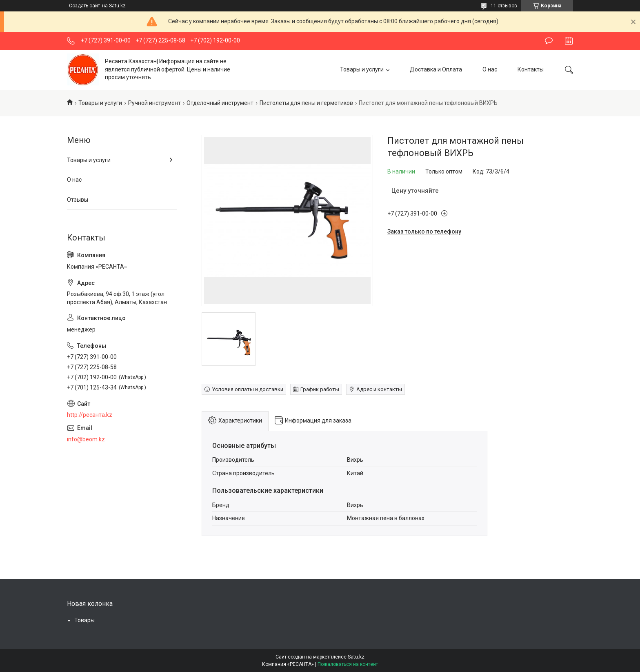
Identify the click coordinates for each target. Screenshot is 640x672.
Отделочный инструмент (220, 103)
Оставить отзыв (549, 41)
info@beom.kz (86, 439)
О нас (490, 69)
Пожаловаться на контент (348, 664)
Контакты (531, 69)
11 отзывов (504, 6)
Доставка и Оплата (436, 69)
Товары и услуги (362, 69)
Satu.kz (356, 657)
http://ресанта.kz (90, 415)
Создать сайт (84, 6)
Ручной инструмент (154, 103)
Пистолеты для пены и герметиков (306, 103)
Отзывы (78, 200)
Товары (84, 620)
